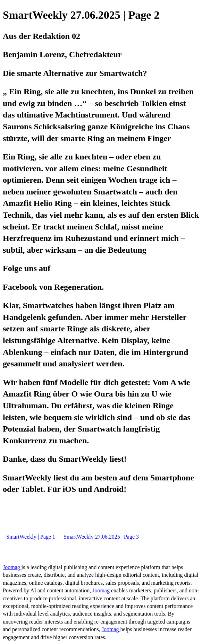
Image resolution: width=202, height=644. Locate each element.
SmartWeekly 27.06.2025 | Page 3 (101, 537)
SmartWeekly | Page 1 (31, 537)
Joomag (12, 567)
